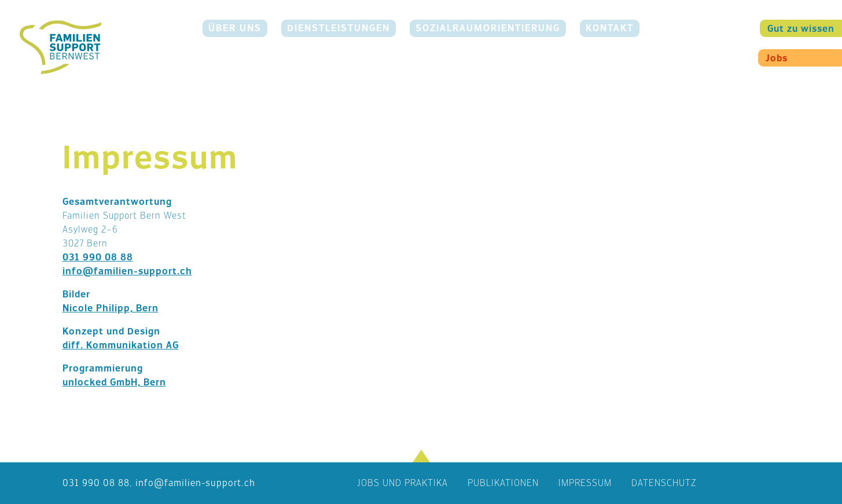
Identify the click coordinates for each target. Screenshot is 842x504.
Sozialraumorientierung (488, 28)
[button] (421, 456)
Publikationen (503, 483)
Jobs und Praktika (402, 483)
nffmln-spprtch (195, 483)
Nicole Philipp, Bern (111, 308)
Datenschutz (664, 483)
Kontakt (610, 28)
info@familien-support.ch (127, 271)
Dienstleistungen (339, 28)
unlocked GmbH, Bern (114, 382)
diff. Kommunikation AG (121, 345)
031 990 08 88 (98, 257)
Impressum (585, 483)
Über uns (235, 28)
